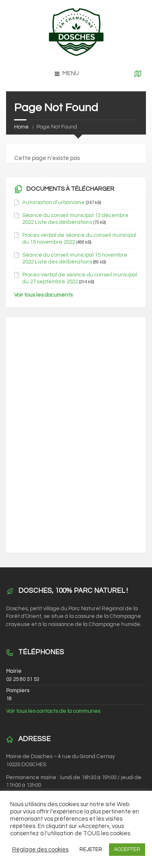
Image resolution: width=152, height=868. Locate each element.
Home (21, 127)
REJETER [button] (91, 849)
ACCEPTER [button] (127, 849)
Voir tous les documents (43, 295)
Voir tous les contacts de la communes (53, 711)
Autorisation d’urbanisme (54, 202)
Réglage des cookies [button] (40, 850)
